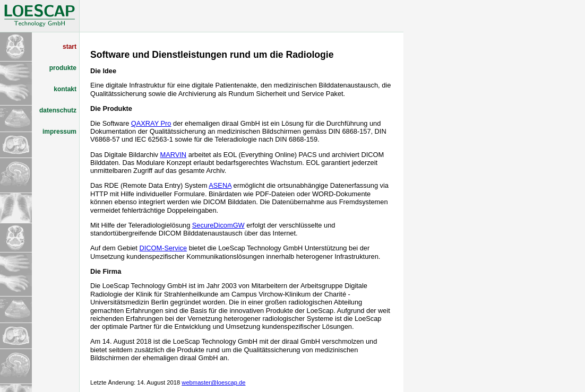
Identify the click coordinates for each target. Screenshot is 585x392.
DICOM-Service (163, 248)
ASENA (220, 185)
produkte (63, 68)
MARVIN (174, 155)
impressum (59, 132)
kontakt (65, 89)
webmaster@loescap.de (213, 382)
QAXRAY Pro (151, 123)
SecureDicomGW (218, 225)
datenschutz (58, 110)
